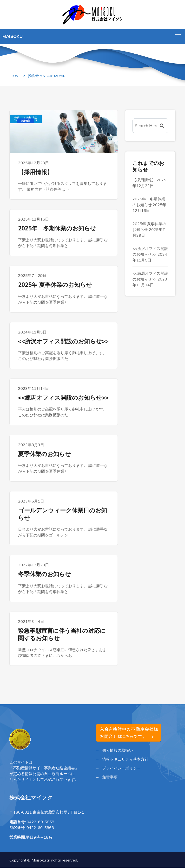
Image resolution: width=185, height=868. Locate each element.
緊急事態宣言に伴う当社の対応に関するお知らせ (62, 634)
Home (16, 76)
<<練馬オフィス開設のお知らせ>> (63, 398)
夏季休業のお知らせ (45, 454)
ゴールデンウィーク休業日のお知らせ (63, 514)
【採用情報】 (35, 172)
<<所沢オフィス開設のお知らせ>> (63, 341)
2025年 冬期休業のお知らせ (57, 228)
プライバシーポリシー (121, 768)
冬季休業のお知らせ (45, 574)
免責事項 (110, 777)
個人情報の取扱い (118, 750)
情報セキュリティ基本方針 (125, 759)
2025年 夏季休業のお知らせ (55, 285)
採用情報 (26, 121)
